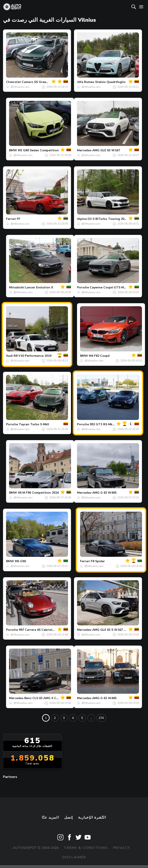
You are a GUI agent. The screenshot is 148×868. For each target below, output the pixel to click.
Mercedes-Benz (20, 698)
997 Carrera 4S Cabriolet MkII (41, 630)
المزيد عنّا (50, 817)
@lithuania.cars (20, 87)
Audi (9, 356)
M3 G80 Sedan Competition (38, 150)
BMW (13, 150)
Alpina (82, 219)
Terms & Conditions (86, 848)
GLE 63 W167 (110, 150)
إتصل (69, 817)
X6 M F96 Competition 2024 (38, 493)
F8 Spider (98, 561)
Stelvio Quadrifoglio (110, 82)
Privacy (122, 848)
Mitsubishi (17, 287)
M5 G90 (20, 561)
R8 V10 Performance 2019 (32, 356)
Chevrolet (13, 82)
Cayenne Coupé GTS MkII (109, 287)
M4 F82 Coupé (99, 356)
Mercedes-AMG (88, 150)
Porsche (83, 287)
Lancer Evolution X (39, 287)
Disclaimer (74, 857)
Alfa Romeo (86, 82)
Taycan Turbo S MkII (34, 424)
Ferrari (11, 219)
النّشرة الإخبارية (92, 817)
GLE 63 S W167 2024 (115, 630)
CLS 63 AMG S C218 (47, 698)
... (91, 718)
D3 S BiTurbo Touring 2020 (108, 219)
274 (101, 718)
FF (19, 219)
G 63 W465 (108, 493)
